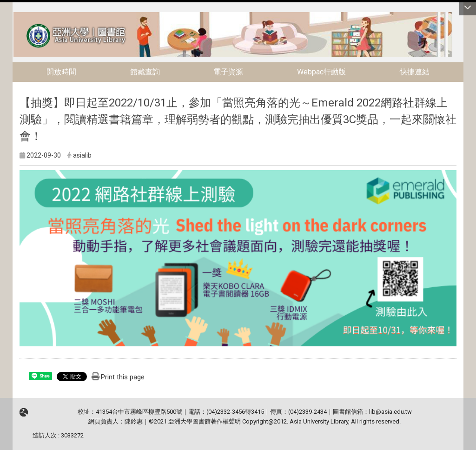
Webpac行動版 (321, 72)
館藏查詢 (145, 72)
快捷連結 (415, 72)
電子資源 (228, 72)
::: (9, 16)
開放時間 (61, 72)
